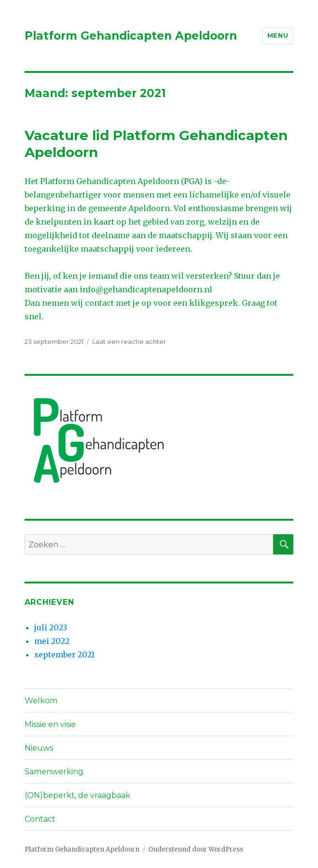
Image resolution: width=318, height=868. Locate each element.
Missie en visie (50, 724)
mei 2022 (52, 641)
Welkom (41, 701)
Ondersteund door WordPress (196, 849)
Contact (40, 819)
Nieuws (39, 748)
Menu (278, 35)
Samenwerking (54, 772)
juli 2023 (51, 627)
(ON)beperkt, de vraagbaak (77, 795)
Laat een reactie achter (129, 342)
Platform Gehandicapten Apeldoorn (131, 36)
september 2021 (64, 655)
